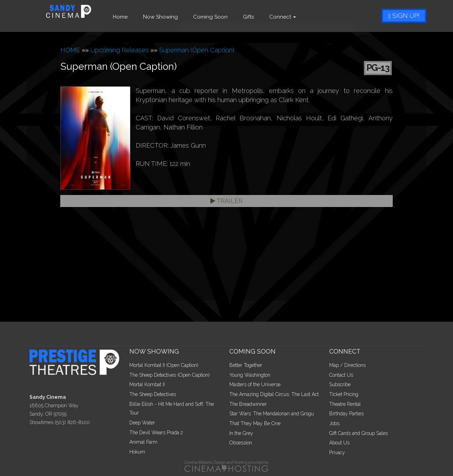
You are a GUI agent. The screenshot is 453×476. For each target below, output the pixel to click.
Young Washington (250, 375)
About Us (339, 443)
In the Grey (241, 433)
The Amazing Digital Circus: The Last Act (274, 394)
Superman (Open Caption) (197, 50)
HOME (70, 50)
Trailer (226, 201)
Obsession (241, 443)
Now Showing (171, 17)
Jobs (334, 423)
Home (130, 17)
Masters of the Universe (255, 384)
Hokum (137, 452)
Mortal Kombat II (147, 384)
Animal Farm (143, 442)
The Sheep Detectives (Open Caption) (170, 375)
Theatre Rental (345, 404)
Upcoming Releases (120, 50)
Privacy (337, 452)
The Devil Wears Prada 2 (156, 433)
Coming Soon (221, 17)
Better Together (246, 365)
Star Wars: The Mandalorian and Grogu (272, 414)
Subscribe (340, 384)
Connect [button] (293, 17)
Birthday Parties (346, 414)
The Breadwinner (248, 404)
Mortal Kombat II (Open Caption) (164, 365)
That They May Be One (255, 423)
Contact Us (341, 375)
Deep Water (142, 423)
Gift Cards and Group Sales (359, 433)
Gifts (259, 17)
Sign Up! (404, 16)
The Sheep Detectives (153, 394)
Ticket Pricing (344, 394)
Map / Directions (347, 365)
